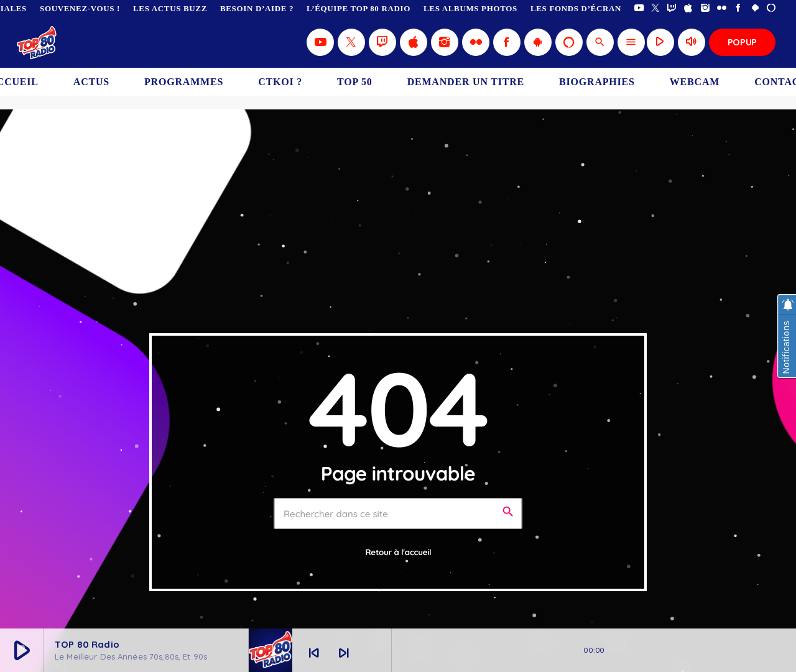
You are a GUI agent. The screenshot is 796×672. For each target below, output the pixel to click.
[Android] (755, 8)
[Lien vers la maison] (38, 42)
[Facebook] (738, 8)
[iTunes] (689, 8)
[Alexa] (771, 8)
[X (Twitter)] (656, 8)
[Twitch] (672, 8)
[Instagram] (706, 8)
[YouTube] (639, 8)
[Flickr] (722, 8)
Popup (743, 42)
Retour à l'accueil (399, 553)
